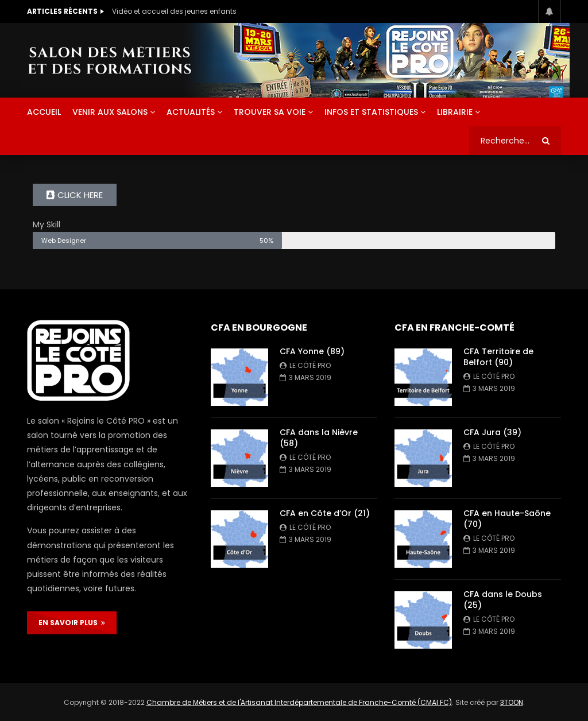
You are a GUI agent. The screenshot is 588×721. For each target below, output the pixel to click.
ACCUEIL (44, 112)
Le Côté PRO (310, 365)
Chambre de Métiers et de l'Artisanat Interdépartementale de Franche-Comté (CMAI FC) (299, 702)
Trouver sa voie (270, 112)
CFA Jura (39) (492, 432)
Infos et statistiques (371, 112)
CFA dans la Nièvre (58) (319, 438)
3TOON (512, 702)
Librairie (455, 112)
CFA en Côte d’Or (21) (325, 513)
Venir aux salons (110, 112)
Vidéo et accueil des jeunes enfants (174, 11)
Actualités (191, 112)
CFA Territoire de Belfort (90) (498, 357)
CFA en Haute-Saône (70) (507, 519)
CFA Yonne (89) (312, 351)
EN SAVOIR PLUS (72, 623)
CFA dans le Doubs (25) (503, 600)
